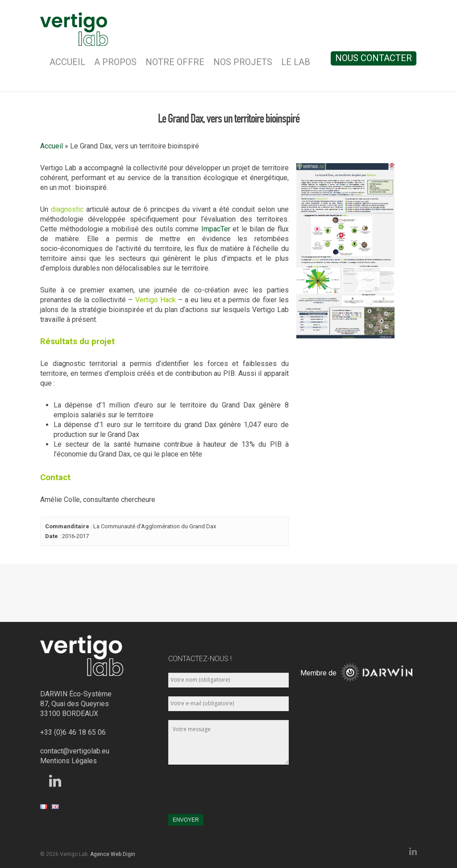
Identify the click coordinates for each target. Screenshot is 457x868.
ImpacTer (216, 229)
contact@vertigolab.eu (75, 751)
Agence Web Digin (113, 854)
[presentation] (236, 794)
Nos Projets (243, 62)
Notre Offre (175, 62)
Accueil (67, 62)
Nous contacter (374, 58)
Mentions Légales (69, 761)
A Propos (115, 62)
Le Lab (296, 62)
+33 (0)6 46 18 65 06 (73, 732)
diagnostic (67, 209)
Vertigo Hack (156, 300)
